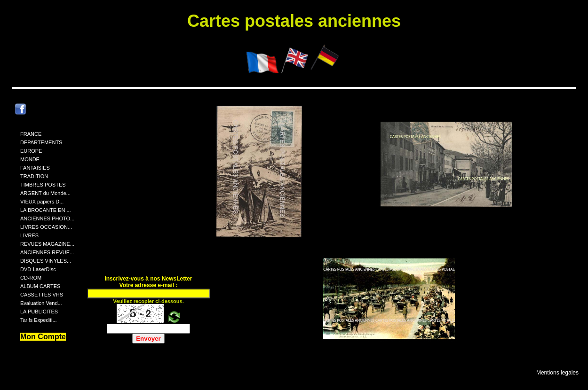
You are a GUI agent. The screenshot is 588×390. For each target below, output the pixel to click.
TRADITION (34, 176)
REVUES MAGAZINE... (47, 244)
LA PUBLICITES (39, 312)
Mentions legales (557, 373)
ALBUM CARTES (40, 286)
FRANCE (31, 134)
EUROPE (31, 151)
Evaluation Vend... (41, 303)
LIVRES (29, 235)
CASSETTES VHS (42, 295)
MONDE (30, 159)
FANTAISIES (35, 168)
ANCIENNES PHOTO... (47, 218)
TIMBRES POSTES (43, 185)
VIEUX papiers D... (42, 202)
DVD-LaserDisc (38, 269)
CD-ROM (31, 278)
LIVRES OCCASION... (46, 227)
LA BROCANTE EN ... (46, 210)
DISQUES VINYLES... (46, 261)
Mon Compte (43, 337)
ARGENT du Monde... (45, 193)
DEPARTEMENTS (41, 142)
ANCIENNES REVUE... (47, 252)
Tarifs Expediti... (39, 320)
